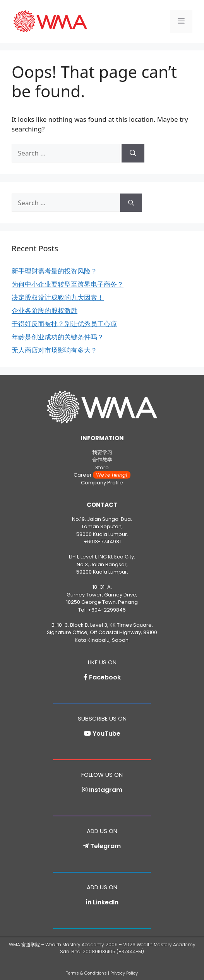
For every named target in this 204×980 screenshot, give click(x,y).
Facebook (105, 677)
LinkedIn (106, 902)
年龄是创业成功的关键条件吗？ (58, 337)
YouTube (106, 734)
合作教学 (102, 460)
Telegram (105, 846)
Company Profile (102, 483)
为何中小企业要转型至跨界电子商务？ (68, 284)
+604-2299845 (107, 610)
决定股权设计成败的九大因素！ (58, 297)
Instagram (106, 790)
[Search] (133, 153)
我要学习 (102, 452)
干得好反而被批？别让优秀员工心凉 (64, 324)
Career (102, 475)
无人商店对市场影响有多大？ (54, 350)
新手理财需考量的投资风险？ (54, 271)
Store (102, 468)
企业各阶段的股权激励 (45, 310)
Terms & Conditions (87, 973)
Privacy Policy (124, 973)
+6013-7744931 (102, 542)
